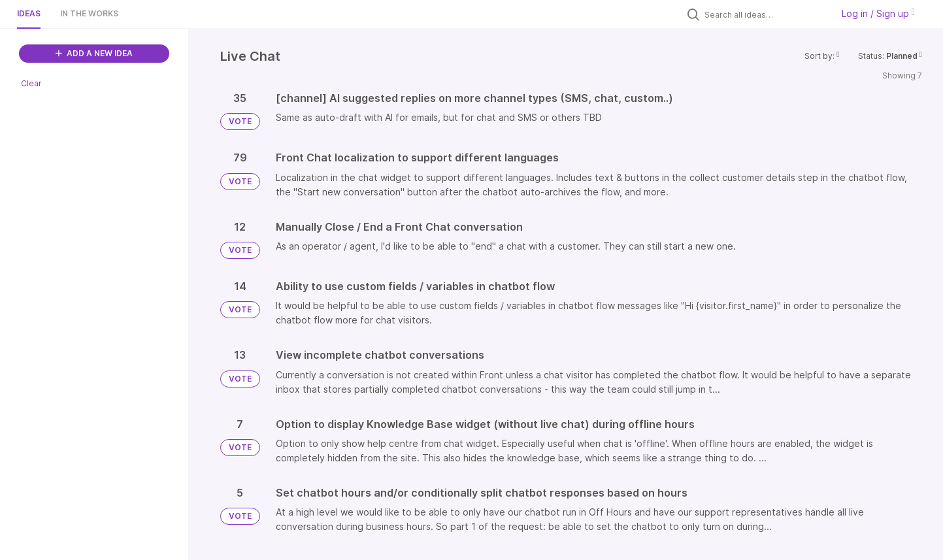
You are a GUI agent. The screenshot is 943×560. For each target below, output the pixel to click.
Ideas (29, 13)
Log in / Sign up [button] (878, 13)
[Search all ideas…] (765, 14)
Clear (31, 83)
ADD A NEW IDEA (94, 53)
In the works (89, 13)
